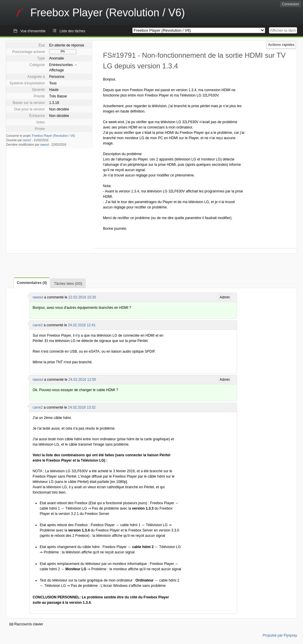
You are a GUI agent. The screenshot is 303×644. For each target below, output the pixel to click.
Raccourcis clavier (26, 624)
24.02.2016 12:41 (82, 325)
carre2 (27, 140)
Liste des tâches (72, 31)
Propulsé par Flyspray (280, 635)
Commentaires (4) (32, 283)
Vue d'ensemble (33, 31)
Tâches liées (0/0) (68, 284)
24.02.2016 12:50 (82, 380)
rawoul (45, 145)
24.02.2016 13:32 (82, 407)
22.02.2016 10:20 (82, 297)
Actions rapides (281, 45)
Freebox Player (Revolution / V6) (53, 136)
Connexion (290, 4)
